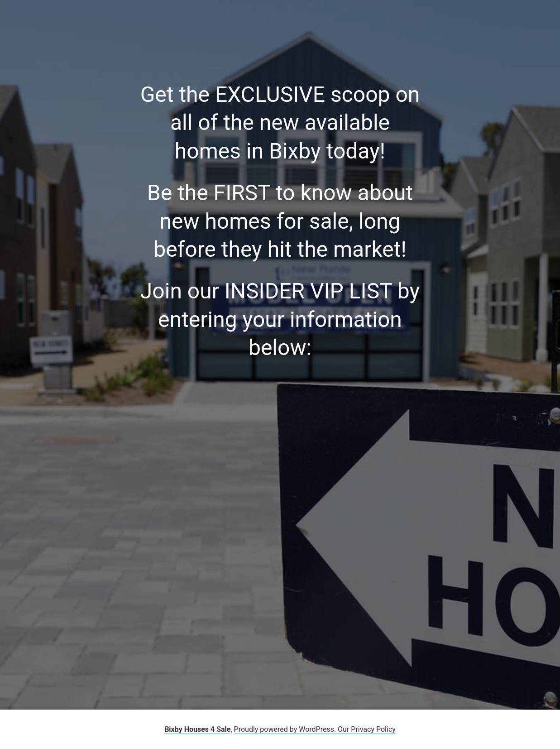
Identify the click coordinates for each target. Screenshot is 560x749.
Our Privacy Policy (367, 729)
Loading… (162, 507)
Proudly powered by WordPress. (286, 729)
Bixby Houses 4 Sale (197, 729)
